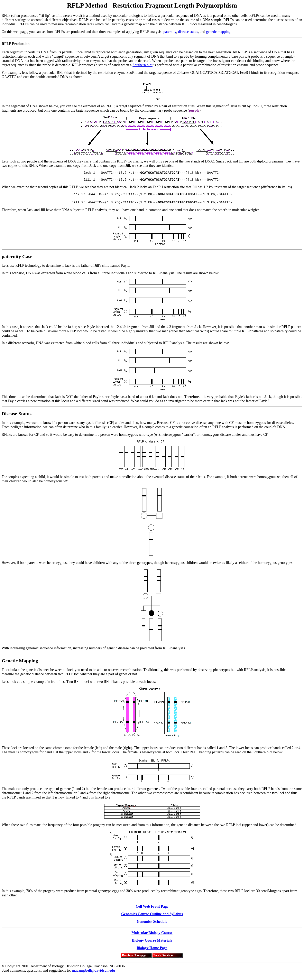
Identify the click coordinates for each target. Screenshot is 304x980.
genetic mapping (218, 32)
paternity (170, 32)
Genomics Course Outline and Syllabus (152, 918)
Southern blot (142, 65)
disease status (188, 32)
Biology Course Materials (152, 944)
